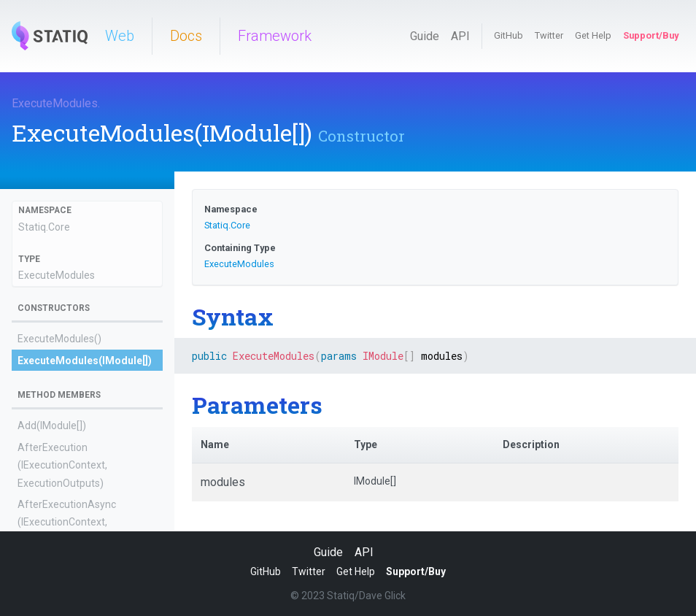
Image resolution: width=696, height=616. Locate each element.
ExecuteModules (55, 103)
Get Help (593, 35)
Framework (275, 36)
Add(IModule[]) (52, 426)
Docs (186, 36)
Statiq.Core (44, 227)
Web (120, 36)
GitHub (509, 35)
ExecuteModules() (59, 339)
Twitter (549, 35)
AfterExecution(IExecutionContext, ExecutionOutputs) (62, 465)
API (460, 36)
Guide (425, 36)
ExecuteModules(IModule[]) (85, 361)
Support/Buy (651, 35)
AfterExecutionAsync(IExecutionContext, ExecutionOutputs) (67, 522)
